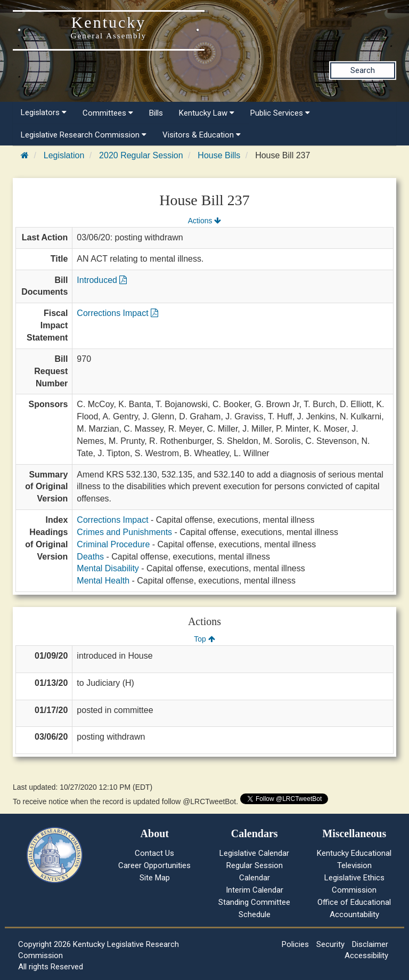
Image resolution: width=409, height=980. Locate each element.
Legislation (64, 155)
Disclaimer (370, 944)
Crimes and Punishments (124, 532)
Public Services (280, 113)
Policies (295, 944)
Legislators (44, 112)
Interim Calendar (255, 890)
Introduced (102, 280)
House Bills (219, 155)
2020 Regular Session (141, 155)
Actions (204, 221)
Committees (108, 113)
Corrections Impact (117, 313)
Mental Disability (108, 568)
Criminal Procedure (113, 544)
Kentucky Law (207, 113)
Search (363, 70)
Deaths (90, 557)
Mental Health (103, 581)
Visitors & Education (202, 135)
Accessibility (366, 955)
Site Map (155, 878)
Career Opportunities (154, 865)
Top (204, 639)
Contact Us (154, 853)
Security (330, 944)
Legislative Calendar (254, 853)
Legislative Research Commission (84, 135)
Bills (156, 113)
